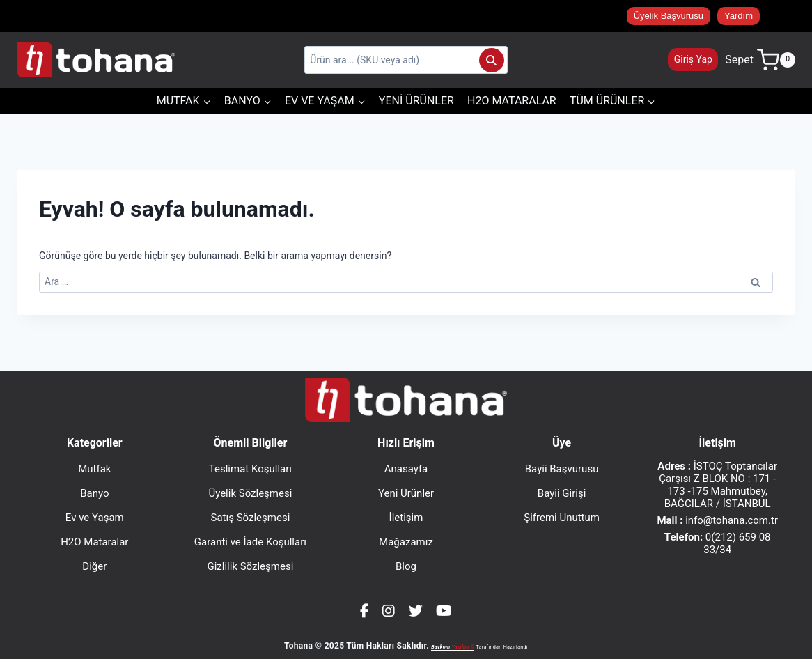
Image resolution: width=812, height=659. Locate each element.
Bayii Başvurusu (562, 469)
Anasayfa (406, 469)
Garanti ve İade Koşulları (250, 542)
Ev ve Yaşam (95, 518)
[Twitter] (416, 611)
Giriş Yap (693, 59)
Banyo (94, 493)
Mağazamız (406, 542)
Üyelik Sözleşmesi (250, 493)
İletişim (406, 518)
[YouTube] (444, 611)
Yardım (739, 16)
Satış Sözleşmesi (251, 518)
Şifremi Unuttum (562, 518)
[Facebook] (365, 611)
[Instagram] (389, 611)
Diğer (94, 566)
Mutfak (94, 469)
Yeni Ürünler (416, 101)
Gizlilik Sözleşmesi (250, 566)
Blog (406, 566)
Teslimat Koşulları (250, 469)
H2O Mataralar (512, 101)
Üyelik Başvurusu (669, 16)
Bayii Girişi (562, 493)
